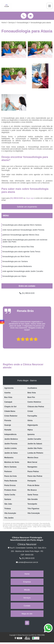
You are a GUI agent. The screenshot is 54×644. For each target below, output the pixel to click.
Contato (27, 606)
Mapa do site (27, 614)
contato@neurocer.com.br (27, 562)
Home (27, 574)
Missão (27, 590)
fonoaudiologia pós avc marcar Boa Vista (18, 247)
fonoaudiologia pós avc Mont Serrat (16, 257)
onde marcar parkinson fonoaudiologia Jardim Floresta (23, 230)
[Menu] (50, 6)
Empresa (27, 582)
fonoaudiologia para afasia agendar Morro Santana (22, 225)
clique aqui (30, 198)
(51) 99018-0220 (17, 198)
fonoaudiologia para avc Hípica (14, 276)
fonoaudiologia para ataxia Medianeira (17, 266)
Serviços (27, 598)
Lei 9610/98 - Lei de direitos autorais (16, 528)
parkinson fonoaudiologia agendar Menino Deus (21, 235)
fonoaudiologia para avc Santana (15, 261)
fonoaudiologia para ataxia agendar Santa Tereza (21, 252)
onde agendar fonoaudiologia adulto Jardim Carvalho (23, 271)
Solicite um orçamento (27, 207)
